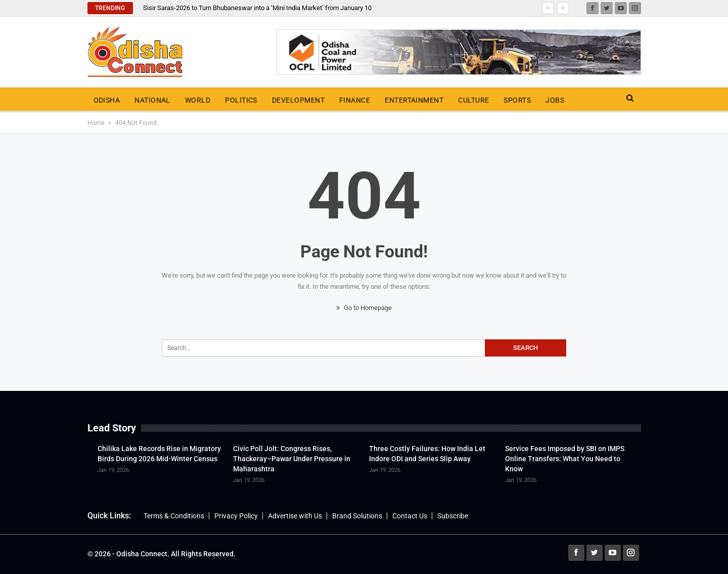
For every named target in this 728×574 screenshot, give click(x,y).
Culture (473, 100)
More (589, 100)
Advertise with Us (295, 516)
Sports (517, 100)
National (152, 100)
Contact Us (410, 516)
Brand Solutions (357, 516)
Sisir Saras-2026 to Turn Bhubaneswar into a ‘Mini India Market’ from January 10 (257, 8)
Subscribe (453, 516)
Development (298, 100)
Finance (355, 100)
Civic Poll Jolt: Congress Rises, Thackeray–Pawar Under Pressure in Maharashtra (292, 459)
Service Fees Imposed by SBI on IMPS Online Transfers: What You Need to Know (565, 459)
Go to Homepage (364, 308)
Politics (241, 100)
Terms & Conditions (174, 516)
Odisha (107, 100)
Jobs (555, 100)
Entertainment (414, 100)
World (198, 100)
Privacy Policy (236, 516)
